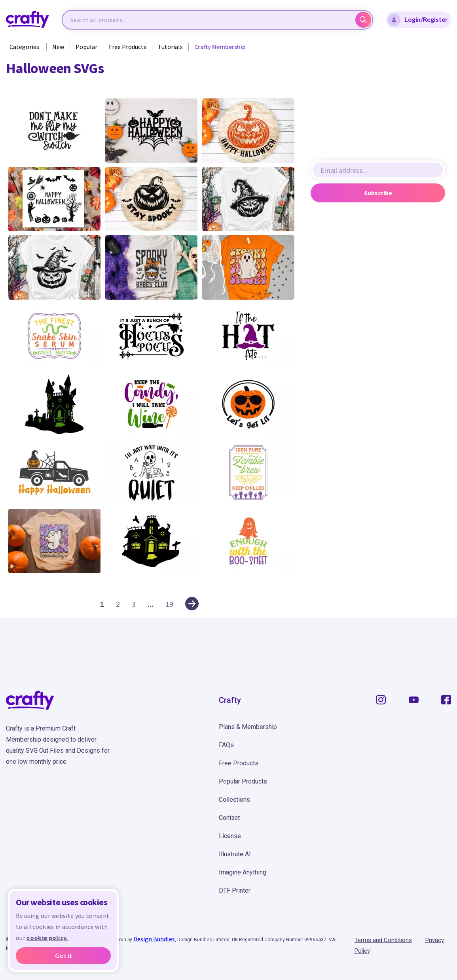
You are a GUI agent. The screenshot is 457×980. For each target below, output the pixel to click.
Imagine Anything (243, 872)
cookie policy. (47, 938)
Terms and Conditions (383, 940)
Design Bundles (154, 939)
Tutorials (170, 47)
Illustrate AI (235, 854)
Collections (234, 800)
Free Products (128, 47)
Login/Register (418, 20)
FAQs (226, 745)
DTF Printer (235, 890)
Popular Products (243, 781)
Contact (229, 818)
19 (169, 604)
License (230, 836)
